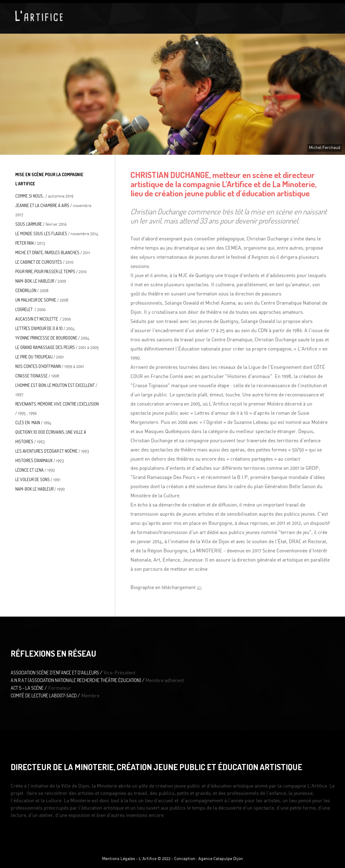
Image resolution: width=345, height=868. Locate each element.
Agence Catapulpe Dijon (221, 859)
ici (199, 588)
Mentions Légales (119, 859)
